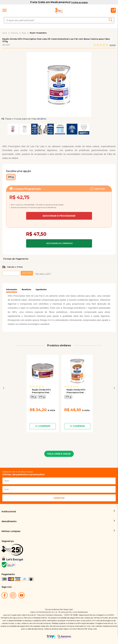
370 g (42, 397)
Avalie (113, 45)
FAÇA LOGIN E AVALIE (59, 454)
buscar (111, 20)
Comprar (59, 243)
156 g (33, 397)
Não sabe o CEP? (43, 274)
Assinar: (59, 202)
